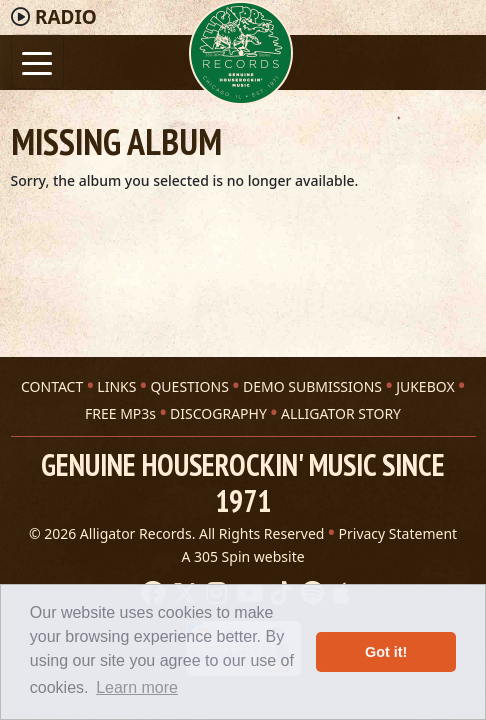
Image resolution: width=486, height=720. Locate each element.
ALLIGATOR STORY (341, 413)
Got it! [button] (386, 652)
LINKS (116, 386)
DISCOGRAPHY (218, 413)
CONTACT (52, 386)
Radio (66, 17)
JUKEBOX (425, 386)
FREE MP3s (120, 413)
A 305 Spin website (242, 556)
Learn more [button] (137, 687)
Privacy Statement (398, 533)
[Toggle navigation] (37, 61)
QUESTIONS (189, 386)
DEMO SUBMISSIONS (312, 386)
